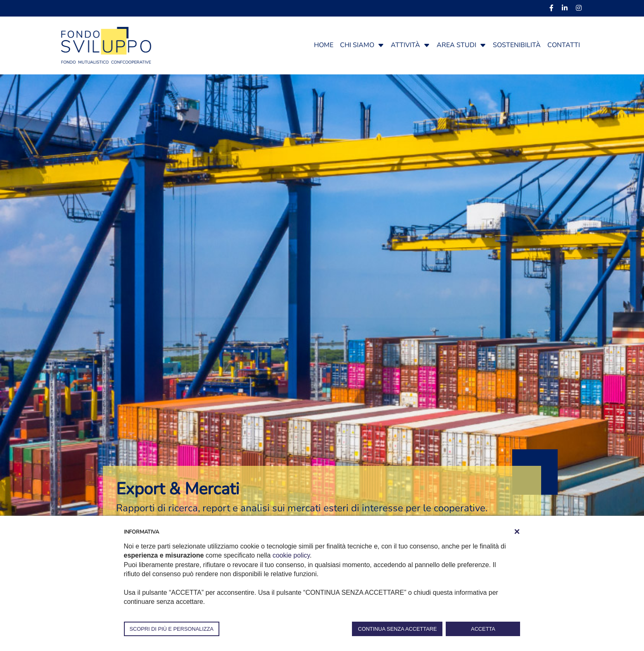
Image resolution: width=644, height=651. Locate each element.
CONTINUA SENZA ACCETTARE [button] (397, 629)
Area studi (456, 45)
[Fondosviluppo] (106, 45)
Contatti (564, 45)
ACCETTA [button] (483, 629)
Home (324, 45)
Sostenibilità (517, 45)
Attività (405, 45)
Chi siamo (357, 45)
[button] (381, 45)
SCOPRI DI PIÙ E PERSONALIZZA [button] (172, 629)
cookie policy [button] (291, 555)
